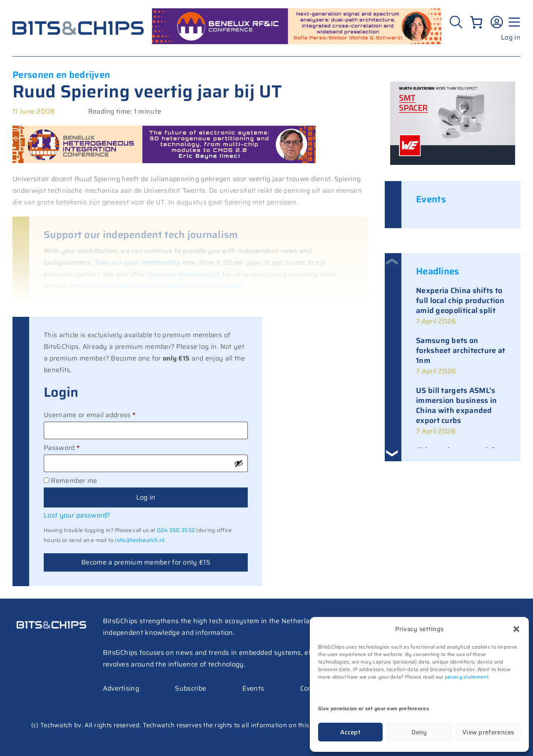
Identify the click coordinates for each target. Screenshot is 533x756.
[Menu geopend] (513, 22)
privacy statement (467, 677)
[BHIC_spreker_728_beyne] (164, 161)
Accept (350, 732)
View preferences (488, 732)
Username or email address (104, 414)
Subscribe (191, 688)
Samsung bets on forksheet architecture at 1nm (461, 351)
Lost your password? (77, 515)
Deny (419, 732)
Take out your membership (137, 262)
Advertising (121, 688)
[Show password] (239, 463)
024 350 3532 (176, 530)
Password (76, 447)
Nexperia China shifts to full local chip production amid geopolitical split (460, 301)
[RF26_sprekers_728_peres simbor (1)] (297, 42)
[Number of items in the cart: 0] (476, 22)
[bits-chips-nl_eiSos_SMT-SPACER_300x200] (453, 163)
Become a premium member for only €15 (146, 562)
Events (253, 688)
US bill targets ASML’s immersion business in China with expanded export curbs (456, 405)
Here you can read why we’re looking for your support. (158, 286)
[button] (516, 629)
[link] (461, 306)
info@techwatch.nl (139, 540)
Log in (511, 37)
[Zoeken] (457, 22)
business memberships (184, 274)
